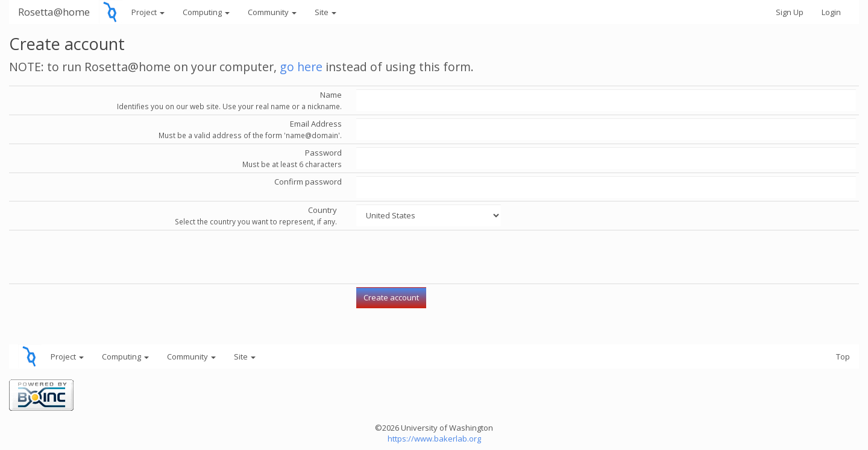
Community (272, 12)
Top (843, 357)
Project (148, 12)
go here (301, 67)
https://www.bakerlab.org (434, 439)
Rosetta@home (54, 12)
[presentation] (448, 257)
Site (325, 12)
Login (831, 12)
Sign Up (790, 12)
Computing (206, 12)
